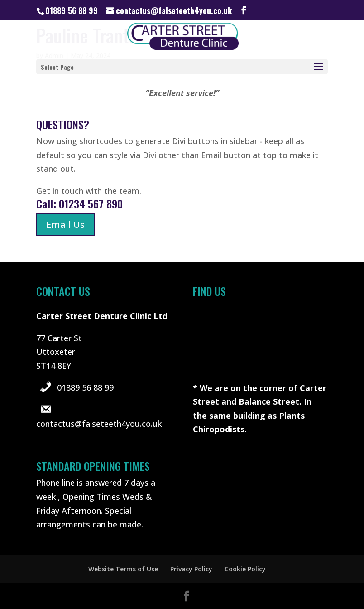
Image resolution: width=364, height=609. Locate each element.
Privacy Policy (191, 569)
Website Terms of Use (123, 569)
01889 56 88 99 (85, 387)
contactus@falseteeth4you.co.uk (99, 424)
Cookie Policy (245, 569)
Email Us (65, 225)
